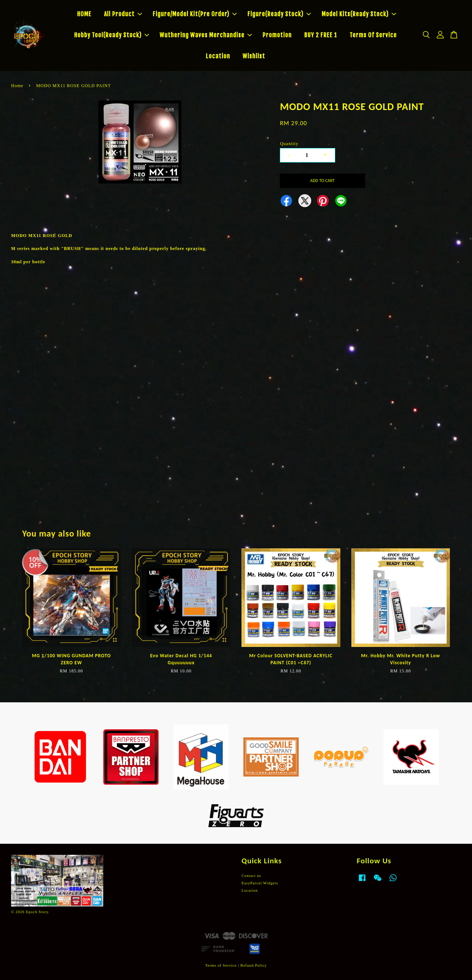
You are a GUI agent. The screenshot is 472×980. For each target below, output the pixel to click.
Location (218, 56)
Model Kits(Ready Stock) (359, 14)
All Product (123, 14)
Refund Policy (254, 965)
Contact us (251, 876)
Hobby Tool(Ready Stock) (112, 35)
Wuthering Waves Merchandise (206, 35)
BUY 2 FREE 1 (321, 35)
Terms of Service (221, 965)
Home (17, 86)
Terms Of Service (373, 35)
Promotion (277, 35)
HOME (84, 14)
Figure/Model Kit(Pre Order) (195, 14)
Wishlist (254, 56)
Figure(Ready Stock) (279, 14)
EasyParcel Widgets (260, 883)
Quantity (289, 144)
